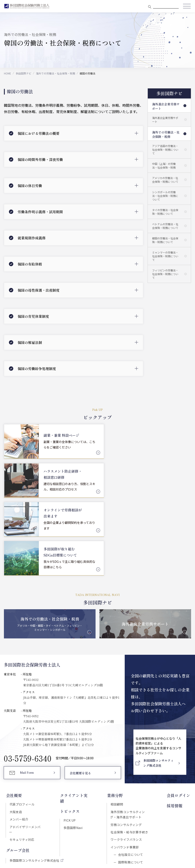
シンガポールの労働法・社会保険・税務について (165, 196)
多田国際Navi (73, 742)
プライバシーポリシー (114, 827)
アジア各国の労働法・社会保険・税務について (165, 150)
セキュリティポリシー (81, 827)
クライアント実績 (76, 716)
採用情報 (175, 726)
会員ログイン (179, 716)
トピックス (70, 726)
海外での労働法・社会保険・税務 (55, 73)
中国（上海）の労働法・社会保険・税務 (164, 166)
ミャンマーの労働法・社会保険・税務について (165, 256)
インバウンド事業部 (125, 768)
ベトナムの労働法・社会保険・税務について (165, 226)
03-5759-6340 (28, 679)
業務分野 (115, 716)
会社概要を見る (80, 694)
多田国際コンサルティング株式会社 (34, 776)
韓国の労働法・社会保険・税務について (165, 240)
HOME (8, 73)
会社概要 (13, 716)
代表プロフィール (22, 725)
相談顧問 (117, 725)
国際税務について (130, 784)
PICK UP (69, 735)
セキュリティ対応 (22, 755)
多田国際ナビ (24, 73)
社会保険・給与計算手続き (130, 753)
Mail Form (27, 694)
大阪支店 (15, 732)
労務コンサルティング (127, 745)
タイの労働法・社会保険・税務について (165, 212)
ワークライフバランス (127, 761)
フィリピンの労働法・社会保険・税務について (165, 274)
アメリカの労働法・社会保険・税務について (165, 180)
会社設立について (130, 776)
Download (155, 808)
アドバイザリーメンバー (26, 748)
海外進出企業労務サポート (166, 106)
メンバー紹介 (19, 740)
